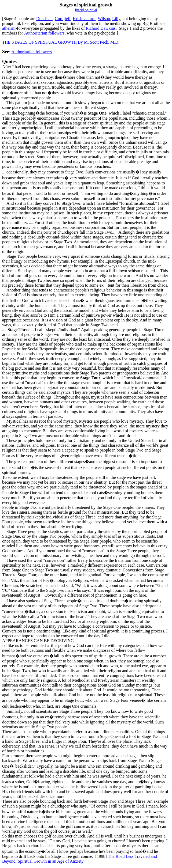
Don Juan (44, 19)
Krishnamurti (84, 19)
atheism (9, 28)
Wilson (104, 19)
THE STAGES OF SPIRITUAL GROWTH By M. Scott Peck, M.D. (61, 42)
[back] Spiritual (86, 10)
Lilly (116, 19)
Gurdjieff (63, 19)
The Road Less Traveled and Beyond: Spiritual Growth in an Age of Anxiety (80, 859)
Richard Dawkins (101, 28)
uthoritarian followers (46, 33)
